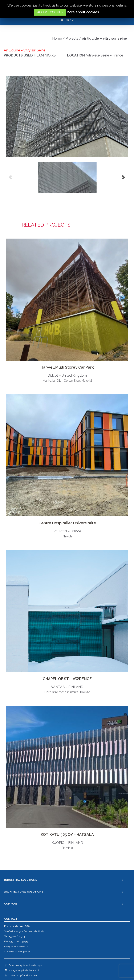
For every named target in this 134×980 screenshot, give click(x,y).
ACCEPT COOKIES (50, 12)
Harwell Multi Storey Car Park (67, 367)
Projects (72, 38)
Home (57, 38)
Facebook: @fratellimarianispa (23, 965)
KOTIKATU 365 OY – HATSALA (67, 834)
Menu (67, 20)
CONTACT (11, 919)
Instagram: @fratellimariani (21, 970)
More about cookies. (83, 12)
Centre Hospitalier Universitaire (67, 523)
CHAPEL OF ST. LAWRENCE (67, 679)
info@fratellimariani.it (16, 946)
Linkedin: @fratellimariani (21, 975)
